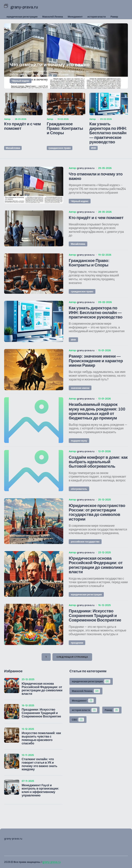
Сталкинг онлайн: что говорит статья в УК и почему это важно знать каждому (39, 772)
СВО (78, 727)
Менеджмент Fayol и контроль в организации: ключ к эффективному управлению (40, 798)
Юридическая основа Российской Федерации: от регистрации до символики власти (42, 696)
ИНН (93, 148)
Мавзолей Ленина (53, 17)
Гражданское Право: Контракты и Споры (65, 129)
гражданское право (59, 148)
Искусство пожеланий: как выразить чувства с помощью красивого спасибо (41, 746)
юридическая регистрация (22, 17)
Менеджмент (75, 17)
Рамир (114, 17)
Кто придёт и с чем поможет (23, 126)
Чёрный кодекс (21, 81)
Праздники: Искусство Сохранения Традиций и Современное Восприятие (41, 721)
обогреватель (79, 494)
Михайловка (13, 148)
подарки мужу (79, 445)
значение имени (80, 392)
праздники (77, 650)
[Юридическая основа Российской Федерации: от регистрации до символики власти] (12, 693)
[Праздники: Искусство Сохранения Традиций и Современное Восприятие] (12, 719)
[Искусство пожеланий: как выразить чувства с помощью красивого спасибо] (12, 743)
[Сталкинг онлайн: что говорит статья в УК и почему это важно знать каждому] (12, 769)
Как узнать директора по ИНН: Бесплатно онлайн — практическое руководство (108, 133)
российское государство (85, 548)
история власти (97, 17)
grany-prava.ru (51, 862)
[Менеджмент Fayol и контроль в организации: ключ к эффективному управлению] (12, 795)
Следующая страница (72, 665)
